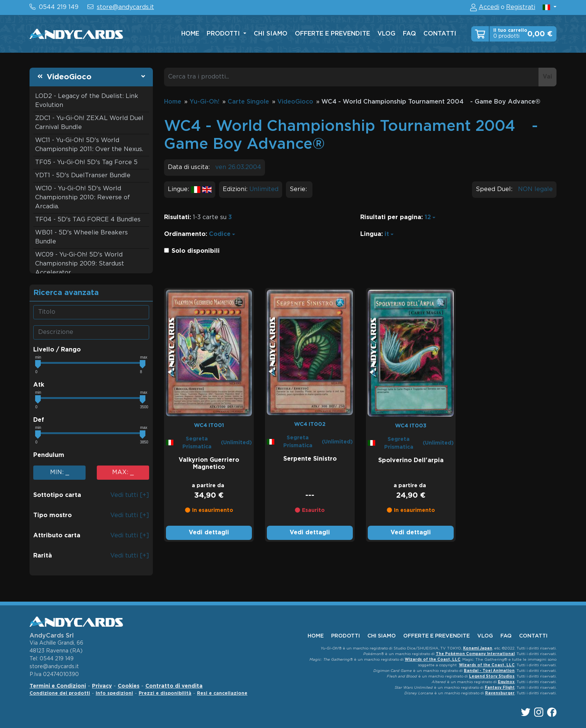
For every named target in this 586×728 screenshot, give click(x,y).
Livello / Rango (57, 350)
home (190, 34)
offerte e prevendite (332, 34)
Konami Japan (478, 649)
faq (409, 34)
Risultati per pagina (391, 217)
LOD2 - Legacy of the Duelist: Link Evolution (87, 101)
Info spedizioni (114, 693)
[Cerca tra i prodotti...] (351, 77)
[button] (550, 7)
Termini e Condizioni (58, 686)
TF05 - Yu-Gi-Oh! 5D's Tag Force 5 (86, 162)
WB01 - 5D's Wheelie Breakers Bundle (81, 237)
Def (39, 420)
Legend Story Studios (492, 677)
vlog (386, 34)
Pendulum (49, 455)
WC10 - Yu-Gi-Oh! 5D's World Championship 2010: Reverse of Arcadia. (83, 198)
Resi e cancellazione (222, 693)
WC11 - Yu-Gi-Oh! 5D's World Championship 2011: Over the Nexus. (89, 145)
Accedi (489, 7)
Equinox (506, 682)
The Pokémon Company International (475, 654)
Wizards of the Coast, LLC (433, 660)
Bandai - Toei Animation (489, 671)
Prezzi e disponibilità (165, 693)
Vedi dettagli (209, 533)
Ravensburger (500, 693)
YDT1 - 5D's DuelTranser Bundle (83, 176)
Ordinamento (185, 234)
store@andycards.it (125, 7)
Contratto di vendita (174, 686)
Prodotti (224, 34)
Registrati (521, 7)
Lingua (371, 234)
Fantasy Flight (500, 688)
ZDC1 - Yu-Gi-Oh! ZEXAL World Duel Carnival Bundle (89, 123)
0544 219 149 (59, 7)
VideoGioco (69, 77)
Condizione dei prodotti (60, 693)
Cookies (129, 686)
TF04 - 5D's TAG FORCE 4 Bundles (88, 220)
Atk (39, 385)
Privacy (102, 686)
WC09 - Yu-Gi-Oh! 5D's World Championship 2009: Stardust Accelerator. (80, 264)
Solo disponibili (196, 251)
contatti (440, 34)
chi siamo (271, 34)
